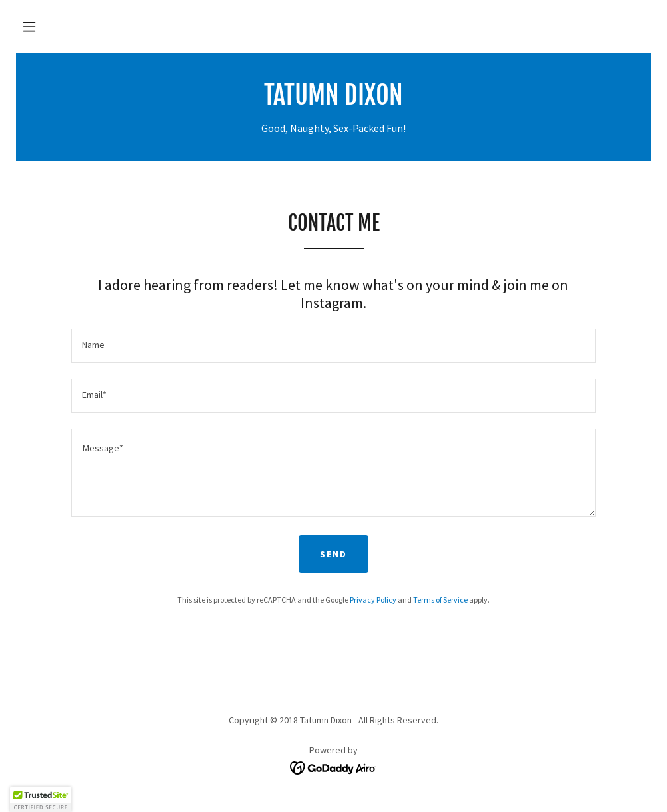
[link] (333, 101)
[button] (29, 27)
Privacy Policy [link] (373, 600)
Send (333, 554)
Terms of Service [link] (440, 600)
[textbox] (333, 346)
